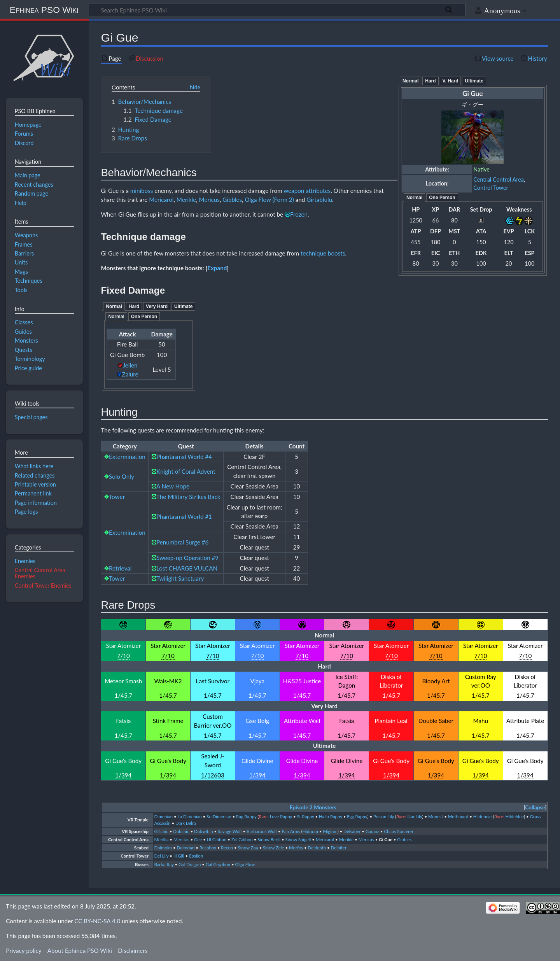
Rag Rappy (246, 817)
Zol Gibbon (242, 839)
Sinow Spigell (298, 839)
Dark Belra (186, 823)
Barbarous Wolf (262, 831)
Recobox (208, 848)
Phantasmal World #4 (184, 457)
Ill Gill (179, 856)
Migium (330, 831)
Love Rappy (281, 817)
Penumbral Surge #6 (182, 542)
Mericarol (161, 200)
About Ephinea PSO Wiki (80, 950)
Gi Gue (386, 839)
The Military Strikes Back (188, 497)
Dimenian (163, 817)
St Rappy (306, 817)
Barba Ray (164, 864)
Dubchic (181, 831)
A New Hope (173, 486)
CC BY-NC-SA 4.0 (97, 921)
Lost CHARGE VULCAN (187, 568)
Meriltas (181, 839)
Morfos (296, 848)
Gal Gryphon (218, 864)
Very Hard (157, 306)
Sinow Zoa (248, 848)
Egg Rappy (357, 817)
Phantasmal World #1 (184, 516)
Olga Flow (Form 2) (269, 200)
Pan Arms (291, 831)
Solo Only (122, 476)
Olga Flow (245, 864)
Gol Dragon (190, 864)
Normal (410, 81)
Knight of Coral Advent (186, 471)
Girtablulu (319, 200)
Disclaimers (133, 950)
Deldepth (317, 848)
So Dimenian (219, 817)
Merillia (161, 839)
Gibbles (232, 200)
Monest (436, 817)
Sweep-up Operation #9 (187, 558)
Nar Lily (415, 817)
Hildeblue (515, 817)
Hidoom (310, 831)
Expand (217, 268)
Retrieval (120, 568)
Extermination (127, 457)
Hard (430, 81)
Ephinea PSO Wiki (44, 10)
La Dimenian (190, 817)
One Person (442, 198)
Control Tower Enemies (43, 586)
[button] (217, 268)
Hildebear (483, 817)
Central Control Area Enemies (40, 573)
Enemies (25, 561)
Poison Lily (384, 817)
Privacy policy (24, 950)
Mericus (209, 200)
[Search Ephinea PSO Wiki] (277, 10)
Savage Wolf (230, 831)
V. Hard (451, 81)
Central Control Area (499, 179)
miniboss (142, 191)
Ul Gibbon (217, 839)
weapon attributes (307, 191)
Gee (198, 839)
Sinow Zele (274, 848)
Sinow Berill (269, 839)
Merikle (186, 200)
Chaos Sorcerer (399, 831)
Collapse (535, 807)
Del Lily (161, 856)
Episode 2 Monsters (313, 807)
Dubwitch (204, 831)
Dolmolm (163, 848)
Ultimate (474, 81)
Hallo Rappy (331, 817)
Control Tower (491, 188)
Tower (117, 497)
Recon (227, 848)
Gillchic (161, 831)
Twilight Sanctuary (180, 578)
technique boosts (323, 253)
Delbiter (339, 848)
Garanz (372, 831)
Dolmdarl (185, 848)
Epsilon (196, 856)
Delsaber (352, 831)
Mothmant (458, 817)
